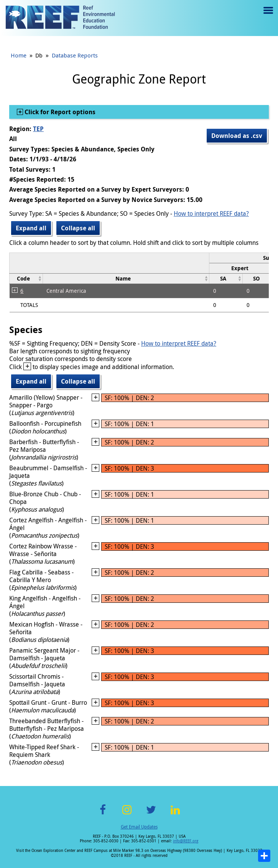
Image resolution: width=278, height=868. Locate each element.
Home (19, 55)
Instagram (127, 814)
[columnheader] (243, 268)
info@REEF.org (186, 841)
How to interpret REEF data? (211, 213)
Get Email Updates (139, 827)
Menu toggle (267, 16)
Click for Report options (59, 112)
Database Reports (75, 55)
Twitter (151, 814)
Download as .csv (237, 136)
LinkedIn (175, 814)
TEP (38, 129)
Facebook (103, 814)
